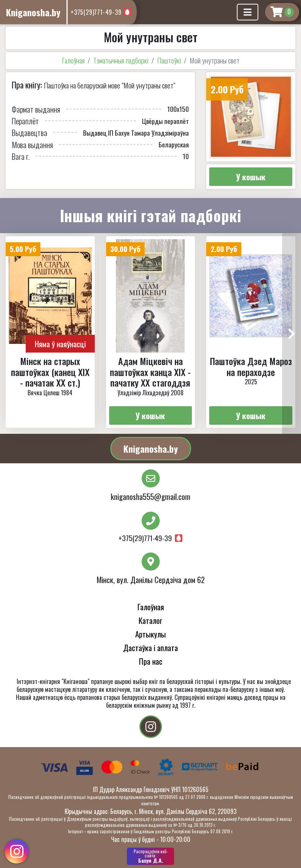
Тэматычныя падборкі (121, 60)
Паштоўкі (169, 60)
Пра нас (151, 661)
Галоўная (73, 60)
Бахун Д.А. (150, 856)
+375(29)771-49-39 (96, 12)
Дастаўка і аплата (150, 648)
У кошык (251, 177)
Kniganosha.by (151, 449)
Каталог (150, 620)
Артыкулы (150, 634)
